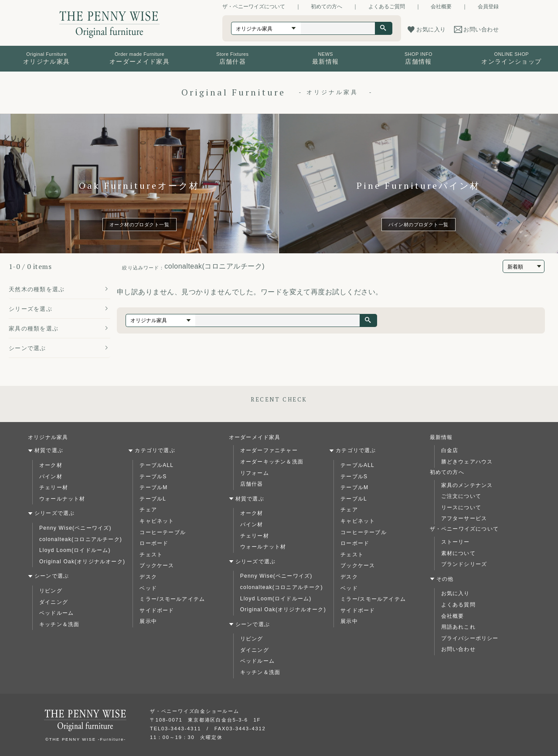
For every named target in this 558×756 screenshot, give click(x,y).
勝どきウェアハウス (467, 462)
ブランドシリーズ (464, 564)
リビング (51, 591)
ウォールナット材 (62, 499)
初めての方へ (327, 7)
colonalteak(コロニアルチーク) (81, 539)
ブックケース (157, 565)
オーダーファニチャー (269, 450)
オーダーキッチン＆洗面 (272, 462)
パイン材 (51, 477)
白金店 (450, 450)
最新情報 (441, 437)
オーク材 (51, 465)
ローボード (154, 543)
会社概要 (441, 7)
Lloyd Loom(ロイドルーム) (75, 550)
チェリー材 (54, 487)
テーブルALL (157, 465)
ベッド (148, 588)
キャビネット (157, 521)
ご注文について (461, 496)
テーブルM (153, 487)
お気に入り (456, 593)
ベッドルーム (56, 613)
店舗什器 (252, 484)
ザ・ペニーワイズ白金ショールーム (195, 711)
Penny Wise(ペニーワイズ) (75, 528)
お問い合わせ (458, 649)
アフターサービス (464, 518)
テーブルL (153, 499)
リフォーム (255, 473)
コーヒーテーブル (163, 532)
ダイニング (54, 602)
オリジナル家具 (48, 437)
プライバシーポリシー (470, 638)
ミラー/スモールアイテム (172, 599)
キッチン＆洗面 (59, 624)
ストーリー (456, 542)
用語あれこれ (458, 627)
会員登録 (488, 7)
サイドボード (157, 610)
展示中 (148, 621)
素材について (458, 553)
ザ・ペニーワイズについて (254, 7)
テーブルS (153, 477)
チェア (148, 510)
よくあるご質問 (387, 7)
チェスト (151, 555)
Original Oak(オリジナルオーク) (82, 562)
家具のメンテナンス (467, 485)
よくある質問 (458, 605)
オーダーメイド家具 (255, 437)
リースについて (461, 507)
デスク (148, 577)
